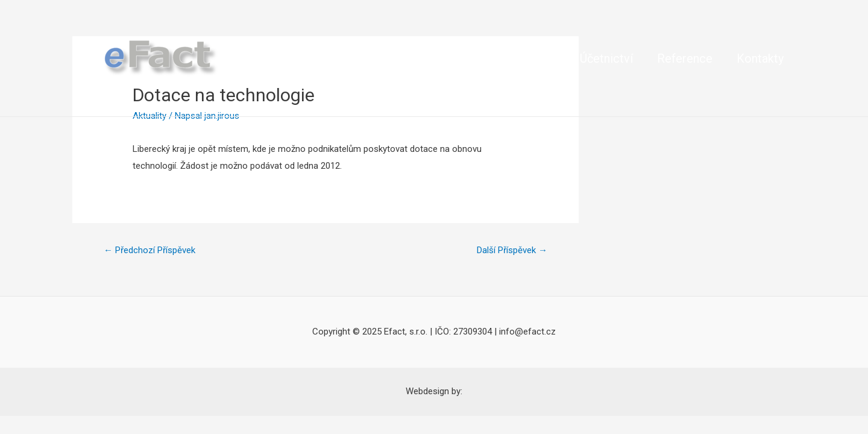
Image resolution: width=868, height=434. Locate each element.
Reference (685, 58)
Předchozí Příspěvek (149, 250)
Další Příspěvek (512, 250)
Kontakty (760, 58)
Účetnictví (606, 58)
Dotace (352, 58)
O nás (294, 58)
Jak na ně (420, 58)
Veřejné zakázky (513, 58)
